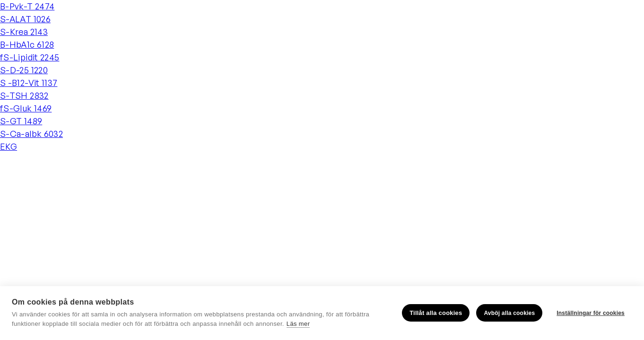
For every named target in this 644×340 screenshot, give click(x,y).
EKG (9, 146)
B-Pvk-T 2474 (27, 6)
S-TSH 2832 (24, 95)
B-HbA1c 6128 (27, 44)
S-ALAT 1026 (25, 19)
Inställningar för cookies (591, 313)
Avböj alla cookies (509, 313)
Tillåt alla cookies (436, 313)
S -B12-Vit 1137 (29, 83)
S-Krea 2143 (24, 32)
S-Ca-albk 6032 (31, 134)
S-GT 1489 (21, 121)
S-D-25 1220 (24, 70)
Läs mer (298, 324)
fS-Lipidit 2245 (30, 57)
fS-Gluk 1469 (26, 108)
